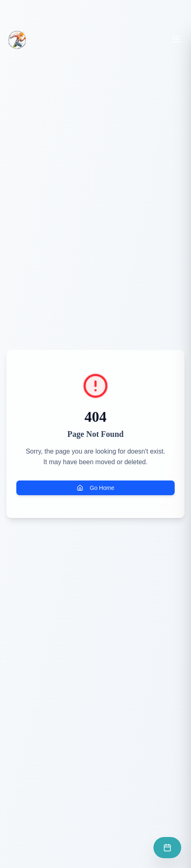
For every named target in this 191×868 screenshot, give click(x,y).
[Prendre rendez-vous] (167, 848)
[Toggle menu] (176, 39)
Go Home (95, 488)
